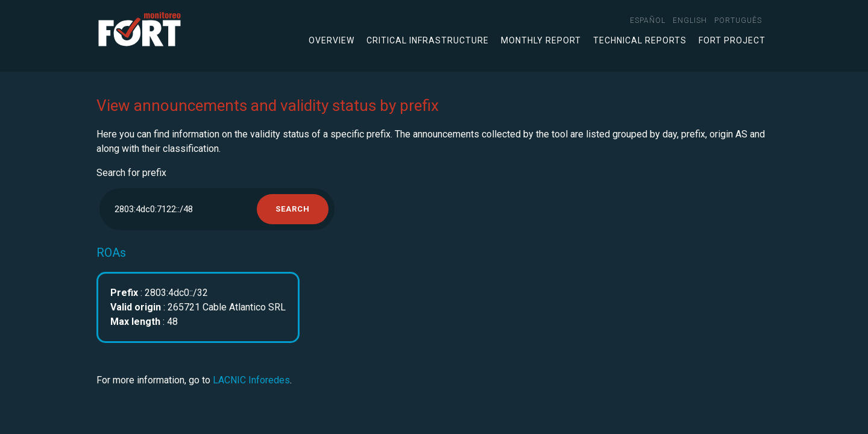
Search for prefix (131, 173)
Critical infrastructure (428, 40)
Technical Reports (640, 40)
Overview (332, 40)
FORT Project (732, 40)
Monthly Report (541, 40)
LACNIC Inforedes (251, 380)
